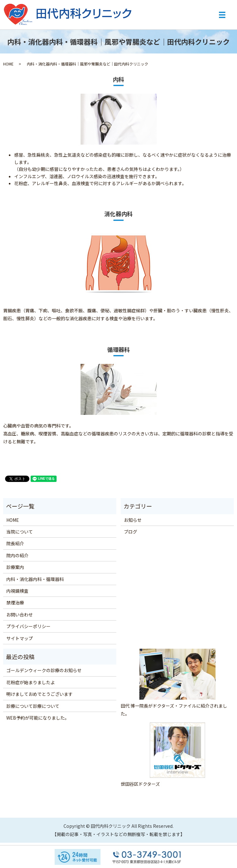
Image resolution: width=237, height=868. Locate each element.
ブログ (131, 532)
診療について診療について (33, 706)
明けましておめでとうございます (39, 694)
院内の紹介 (17, 555)
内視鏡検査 (17, 591)
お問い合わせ (20, 615)
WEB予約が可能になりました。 (38, 718)
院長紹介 (15, 543)
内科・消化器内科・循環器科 (35, 579)
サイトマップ (20, 638)
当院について (20, 532)
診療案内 (15, 567)
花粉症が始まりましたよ (31, 682)
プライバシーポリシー (28, 626)
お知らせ (133, 520)
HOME (8, 64)
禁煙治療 (15, 603)
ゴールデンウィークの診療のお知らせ (44, 670)
